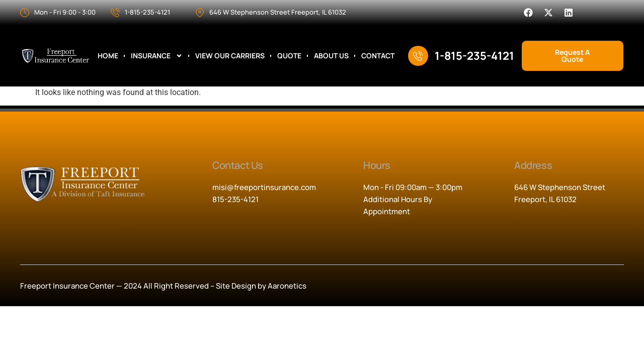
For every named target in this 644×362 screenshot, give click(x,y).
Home (108, 56)
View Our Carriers (230, 56)
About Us (331, 56)
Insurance (157, 56)
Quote (289, 56)
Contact (378, 56)
